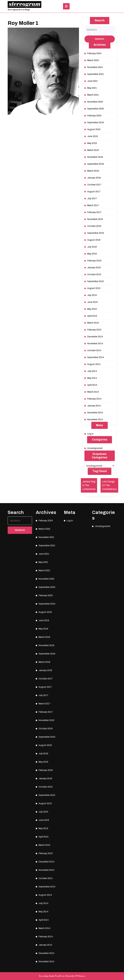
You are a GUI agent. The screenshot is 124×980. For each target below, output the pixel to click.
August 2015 (94, 288)
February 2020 (94, 116)
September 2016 (96, 233)
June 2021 (92, 81)
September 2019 (96, 123)
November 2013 (95, 420)
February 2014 (94, 399)
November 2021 (95, 67)
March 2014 (93, 392)
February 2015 (94, 330)
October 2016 (94, 226)
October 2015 (94, 274)
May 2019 (92, 143)
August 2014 (94, 364)
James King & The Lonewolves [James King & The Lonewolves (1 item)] (89, 485)
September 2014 (96, 357)
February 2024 (94, 53)
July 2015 (92, 295)
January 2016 (94, 268)
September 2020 (96, 109)
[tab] (66, 6)
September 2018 (96, 164)
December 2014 (95, 337)
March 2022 (93, 60)
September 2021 (96, 74)
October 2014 (94, 350)
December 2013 (95, 413)
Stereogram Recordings (19, 10)
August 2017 (94, 192)
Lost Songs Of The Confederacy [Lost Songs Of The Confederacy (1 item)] (109, 485)
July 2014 (92, 371)
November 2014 (95, 344)
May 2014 (92, 378)
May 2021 (92, 88)
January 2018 (94, 178)
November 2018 (95, 157)
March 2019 (93, 150)
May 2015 (92, 309)
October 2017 (94, 185)
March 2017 (93, 205)
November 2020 (95, 102)
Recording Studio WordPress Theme (55, 976)
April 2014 (92, 385)
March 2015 (93, 323)
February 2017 (94, 212)
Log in (90, 434)
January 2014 (94, 406)
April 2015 (92, 316)
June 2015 (92, 302)
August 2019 (94, 129)
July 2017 (92, 198)
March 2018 (93, 171)
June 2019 (92, 136)
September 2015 (96, 281)
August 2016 (94, 240)
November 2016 (95, 219)
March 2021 (93, 95)
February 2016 (94, 261)
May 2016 (92, 254)
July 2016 (92, 247)
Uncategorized (95, 448)
